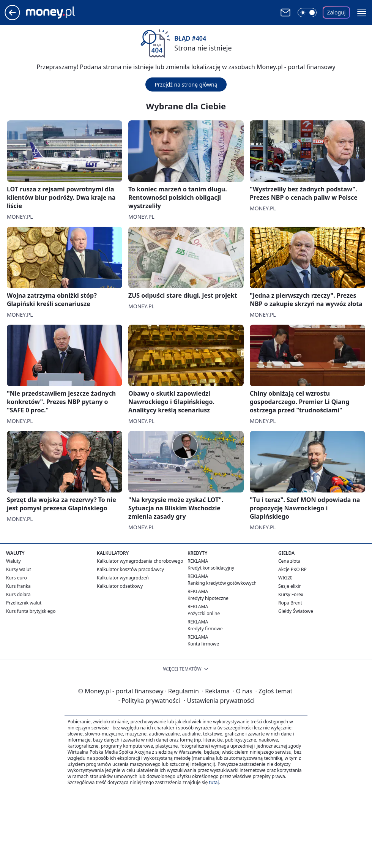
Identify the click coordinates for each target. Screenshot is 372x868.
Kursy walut (19, 569)
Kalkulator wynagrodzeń (123, 578)
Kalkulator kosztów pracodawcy (130, 569)
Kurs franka (18, 586)
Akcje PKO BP (292, 569)
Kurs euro (17, 578)
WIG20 (285, 578)
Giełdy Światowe (296, 611)
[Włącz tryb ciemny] (307, 13)
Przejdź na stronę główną (186, 84)
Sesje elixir (289, 586)
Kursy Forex (291, 594)
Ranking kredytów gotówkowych (222, 583)
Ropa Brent (290, 603)
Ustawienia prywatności (219, 701)
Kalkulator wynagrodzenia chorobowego (140, 561)
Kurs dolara (18, 594)
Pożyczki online (204, 613)
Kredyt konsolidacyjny (211, 568)
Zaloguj (337, 12)
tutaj (214, 782)
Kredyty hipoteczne (208, 598)
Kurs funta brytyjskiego (31, 611)
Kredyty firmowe (205, 629)
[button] (362, 13)
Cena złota (289, 561)
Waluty (13, 561)
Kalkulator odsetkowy (120, 586)
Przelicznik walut (24, 603)
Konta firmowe (203, 644)
